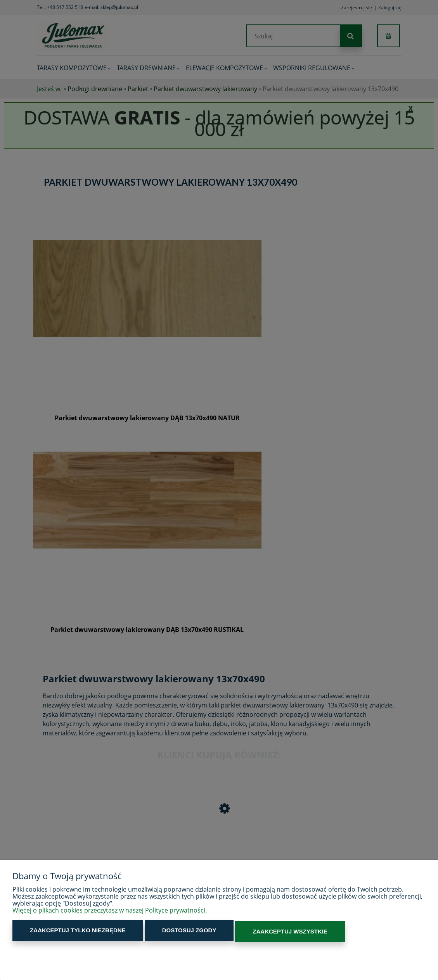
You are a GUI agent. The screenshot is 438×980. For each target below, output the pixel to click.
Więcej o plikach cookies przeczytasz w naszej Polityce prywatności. (110, 912)
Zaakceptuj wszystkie (251, 932)
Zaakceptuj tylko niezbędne (70, 932)
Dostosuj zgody (166, 932)
